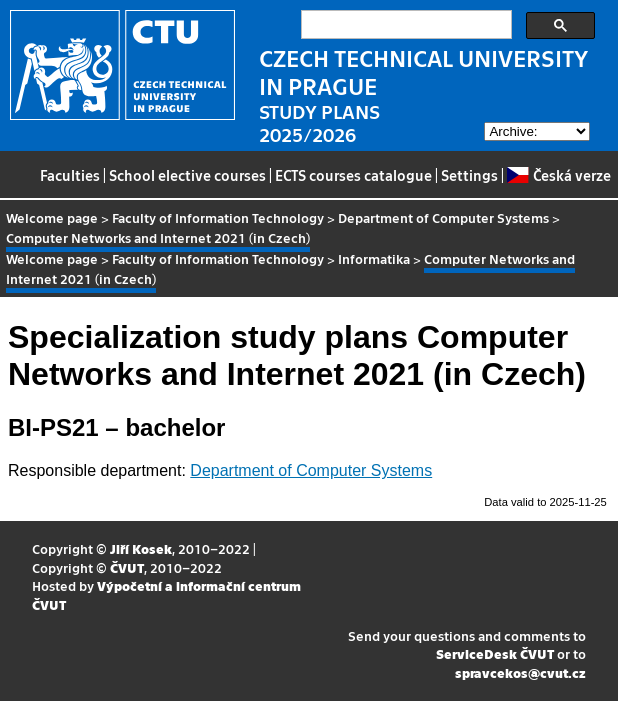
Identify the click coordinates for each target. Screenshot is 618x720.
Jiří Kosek (141, 548)
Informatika (374, 258)
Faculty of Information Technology (218, 217)
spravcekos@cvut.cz (520, 672)
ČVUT (127, 567)
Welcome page (52, 217)
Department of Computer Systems (443, 217)
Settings (469, 175)
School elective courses (187, 175)
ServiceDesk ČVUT (495, 653)
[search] (404, 25)
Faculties (70, 175)
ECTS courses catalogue (353, 175)
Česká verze (558, 175)
